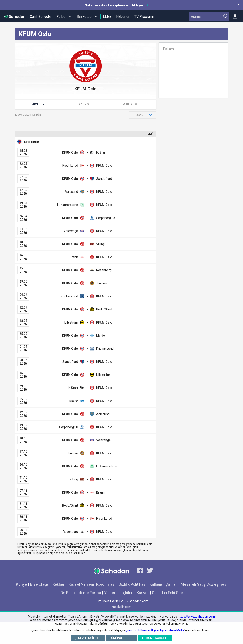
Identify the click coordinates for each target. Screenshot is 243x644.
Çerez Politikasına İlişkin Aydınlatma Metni (155, 630)
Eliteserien (32, 142)
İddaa (107, 17)
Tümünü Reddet (122, 638)
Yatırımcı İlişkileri (119, 593)
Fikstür (38, 104)
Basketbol (85, 17)
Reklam (59, 584)
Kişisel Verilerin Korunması (92, 584)
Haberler (123, 17)
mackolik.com (122, 607)
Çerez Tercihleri (88, 638)
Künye (22, 584)
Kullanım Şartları (164, 584)
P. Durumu (131, 104)
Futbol (61, 17)
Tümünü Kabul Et (155, 638)
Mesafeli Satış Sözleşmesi (204, 584)
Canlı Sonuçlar (41, 17)
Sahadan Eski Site (167, 593)
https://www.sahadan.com (196, 617)
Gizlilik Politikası (132, 584)
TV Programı (144, 17)
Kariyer (143, 593)
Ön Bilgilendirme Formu (81, 593)
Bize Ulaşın (40, 584)
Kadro (84, 104)
